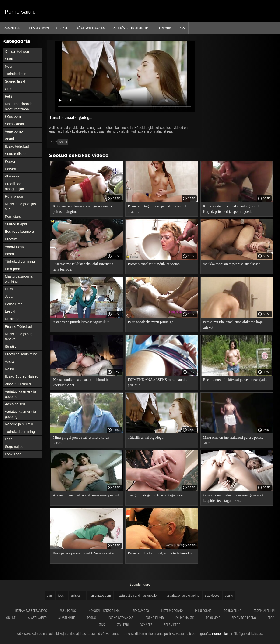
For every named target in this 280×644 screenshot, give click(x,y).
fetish (62, 595)
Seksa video (141, 611)
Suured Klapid (16, 224)
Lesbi (9, 439)
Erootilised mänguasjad (14, 186)
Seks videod (14, 124)
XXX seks (146, 625)
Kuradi (10, 161)
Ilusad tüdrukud (17, 146)
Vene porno (14, 131)
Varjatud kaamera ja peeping (20, 394)
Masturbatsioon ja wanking (19, 279)
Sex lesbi (123, 625)
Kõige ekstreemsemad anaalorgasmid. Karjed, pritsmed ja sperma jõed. (231, 209)
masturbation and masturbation (137, 595)
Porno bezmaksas (121, 618)
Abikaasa (12, 176)
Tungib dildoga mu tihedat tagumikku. (157, 495)
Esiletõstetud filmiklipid (131, 28)
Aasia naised (15, 404)
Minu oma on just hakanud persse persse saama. (233, 440)
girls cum (77, 595)
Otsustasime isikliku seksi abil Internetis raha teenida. (83, 267)
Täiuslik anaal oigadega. (146, 437)
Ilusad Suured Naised (22, 376)
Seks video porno (244, 618)
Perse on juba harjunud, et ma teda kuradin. (160, 553)
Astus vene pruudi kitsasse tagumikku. (82, 322)
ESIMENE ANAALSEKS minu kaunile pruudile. (158, 382)
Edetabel (63, 28)
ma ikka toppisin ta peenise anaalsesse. (232, 264)
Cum (9, 89)
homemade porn (100, 595)
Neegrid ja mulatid (19, 424)
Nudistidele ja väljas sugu (20, 206)
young (229, 595)
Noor (9, 66)
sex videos (212, 595)
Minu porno (204, 611)
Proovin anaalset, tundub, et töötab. (154, 264)
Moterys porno (173, 611)
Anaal (9, 139)
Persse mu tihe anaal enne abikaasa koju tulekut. (233, 325)
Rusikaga (12, 319)
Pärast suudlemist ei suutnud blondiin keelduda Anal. (81, 382)
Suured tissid (15, 81)
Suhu (9, 59)
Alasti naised (37, 618)
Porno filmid (155, 618)
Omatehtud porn (17, 51)
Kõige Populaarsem (91, 28)
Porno (92, 618)
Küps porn (13, 116)
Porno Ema (14, 304)
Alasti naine (67, 618)
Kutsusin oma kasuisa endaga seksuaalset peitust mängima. (84, 209)
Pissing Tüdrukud (18, 326)
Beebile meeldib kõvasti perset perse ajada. (235, 380)
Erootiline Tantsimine (21, 354)
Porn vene (213, 618)
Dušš (9, 289)
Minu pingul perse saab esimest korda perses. (81, 440)
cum (50, 595)
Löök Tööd (13, 454)
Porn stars (13, 216)
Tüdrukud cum (16, 74)
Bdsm (9, 254)
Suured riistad (16, 154)
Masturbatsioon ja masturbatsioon (19, 106)
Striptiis (11, 346)
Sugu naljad (14, 447)
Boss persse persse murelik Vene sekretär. (84, 553)
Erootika (11, 239)
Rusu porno (68, 611)
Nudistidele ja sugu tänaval (20, 336)
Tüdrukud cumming (20, 261)
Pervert (10, 169)
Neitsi (9, 369)
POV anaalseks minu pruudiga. (151, 322)
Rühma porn (15, 196)
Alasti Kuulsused (18, 384)
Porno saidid (20, 12)
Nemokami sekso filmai (105, 611)
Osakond (164, 28)
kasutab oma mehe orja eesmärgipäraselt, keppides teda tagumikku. (234, 498)
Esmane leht (13, 28)
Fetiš (9, 96)
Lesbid (10, 311)
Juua (9, 296)
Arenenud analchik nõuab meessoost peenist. (86, 495)
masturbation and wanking (182, 595)
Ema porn (12, 269)
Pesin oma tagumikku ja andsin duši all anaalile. (157, 209)
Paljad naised (185, 618)
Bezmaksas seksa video (32, 611)
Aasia (9, 361)
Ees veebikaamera (19, 231)
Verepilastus (14, 246)
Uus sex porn (39, 28)
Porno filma (233, 611)
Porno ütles (221, 634)
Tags (182, 28)
